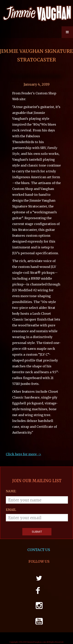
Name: (11, 491)
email (11, 510)
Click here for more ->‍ (23, 454)
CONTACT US (39, 550)
